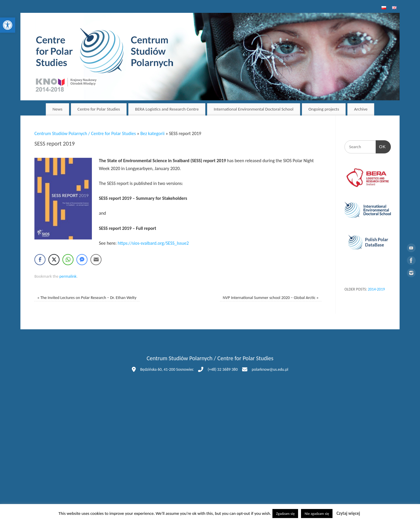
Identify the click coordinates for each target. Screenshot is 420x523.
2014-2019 (376, 289)
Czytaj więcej (348, 513)
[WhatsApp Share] (68, 260)
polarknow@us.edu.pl (270, 369)
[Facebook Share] (40, 260)
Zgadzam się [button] (285, 514)
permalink (68, 276)
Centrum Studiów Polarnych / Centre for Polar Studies (85, 133)
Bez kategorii (152, 133)
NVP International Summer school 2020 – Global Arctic (271, 298)
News (57, 109)
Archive (361, 109)
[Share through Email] (96, 260)
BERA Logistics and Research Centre (167, 109)
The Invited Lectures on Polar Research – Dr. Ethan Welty (87, 298)
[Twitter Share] (54, 260)
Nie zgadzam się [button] (317, 514)
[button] (8, 25)
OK (381, 146)
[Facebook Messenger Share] (82, 260)
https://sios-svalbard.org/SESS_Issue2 (153, 243)
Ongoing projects (324, 109)
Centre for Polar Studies (99, 109)
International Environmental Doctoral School (254, 109)
